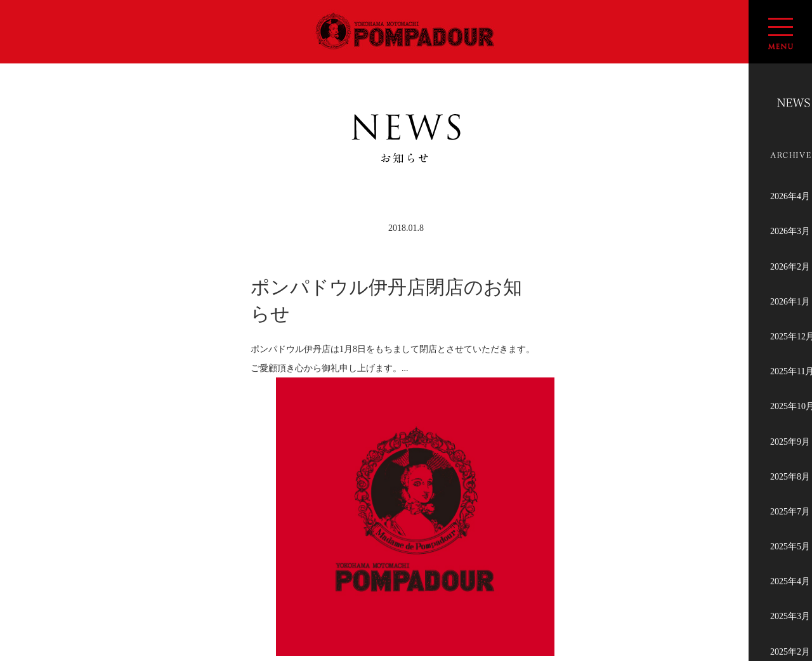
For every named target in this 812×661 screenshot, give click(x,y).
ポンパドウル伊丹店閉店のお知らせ (386, 300)
